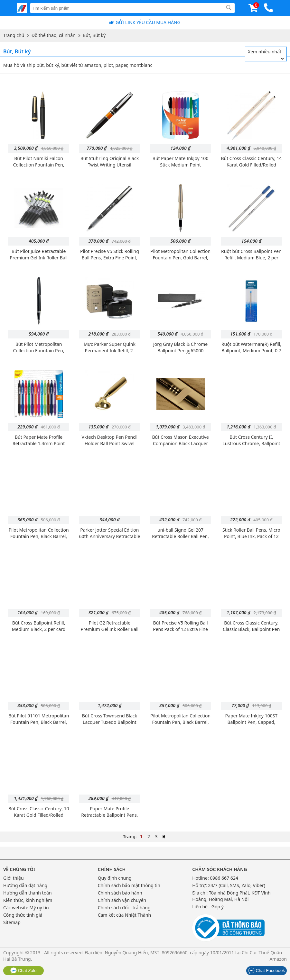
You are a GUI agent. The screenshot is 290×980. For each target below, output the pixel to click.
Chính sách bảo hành (120, 893)
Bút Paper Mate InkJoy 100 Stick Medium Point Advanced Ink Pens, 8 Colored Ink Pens (181, 168)
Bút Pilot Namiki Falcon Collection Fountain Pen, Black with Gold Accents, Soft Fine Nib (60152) (39, 168)
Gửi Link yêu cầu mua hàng (148, 22)
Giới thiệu (14, 878)
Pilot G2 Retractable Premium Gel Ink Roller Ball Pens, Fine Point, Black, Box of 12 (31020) (110, 632)
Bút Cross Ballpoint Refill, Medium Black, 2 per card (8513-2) (39, 629)
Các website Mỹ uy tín (26, 908)
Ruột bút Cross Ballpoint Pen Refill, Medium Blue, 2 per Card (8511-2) (251, 258)
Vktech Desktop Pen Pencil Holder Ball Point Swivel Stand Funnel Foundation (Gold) (110, 447)
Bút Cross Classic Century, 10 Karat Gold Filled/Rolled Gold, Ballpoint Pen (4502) (39, 815)
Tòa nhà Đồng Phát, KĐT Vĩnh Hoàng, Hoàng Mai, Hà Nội (231, 896)
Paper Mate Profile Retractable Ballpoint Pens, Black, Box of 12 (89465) (109, 815)
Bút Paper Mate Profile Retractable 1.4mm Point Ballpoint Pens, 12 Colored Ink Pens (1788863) (39, 447)
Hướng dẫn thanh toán (28, 893)
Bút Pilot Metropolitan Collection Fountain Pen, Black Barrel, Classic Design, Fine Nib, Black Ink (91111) (39, 354)
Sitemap (12, 922)
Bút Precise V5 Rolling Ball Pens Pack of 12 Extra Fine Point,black (180, 629)
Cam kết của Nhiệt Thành (124, 915)
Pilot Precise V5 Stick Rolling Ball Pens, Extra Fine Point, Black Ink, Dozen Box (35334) (110, 258)
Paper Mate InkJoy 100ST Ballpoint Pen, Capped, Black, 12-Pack (252, 722)
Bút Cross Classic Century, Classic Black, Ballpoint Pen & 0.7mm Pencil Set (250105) (251, 629)
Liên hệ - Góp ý (208, 907)
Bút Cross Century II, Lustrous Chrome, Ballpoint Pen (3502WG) (251, 443)
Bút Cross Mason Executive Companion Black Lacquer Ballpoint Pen (181, 443)
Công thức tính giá (23, 915)
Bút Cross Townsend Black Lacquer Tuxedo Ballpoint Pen (110, 722)
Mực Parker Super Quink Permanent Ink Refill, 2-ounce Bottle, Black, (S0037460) (110, 354)
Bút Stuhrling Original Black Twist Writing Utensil (110, 162)
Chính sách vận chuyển (122, 900)
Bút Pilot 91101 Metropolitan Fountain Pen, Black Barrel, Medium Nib (39, 722)
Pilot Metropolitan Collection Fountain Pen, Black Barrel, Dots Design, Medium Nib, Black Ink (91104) (180, 725)
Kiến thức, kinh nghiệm (28, 900)
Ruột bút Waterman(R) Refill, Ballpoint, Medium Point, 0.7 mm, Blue (251, 351)
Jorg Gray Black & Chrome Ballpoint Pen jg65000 (180, 347)
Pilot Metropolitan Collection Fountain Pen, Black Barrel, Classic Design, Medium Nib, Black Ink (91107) (39, 539)
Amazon (278, 959)
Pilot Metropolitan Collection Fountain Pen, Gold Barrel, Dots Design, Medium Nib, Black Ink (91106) (180, 261)
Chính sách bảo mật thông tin (129, 885)
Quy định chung (115, 878)
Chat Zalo (23, 971)
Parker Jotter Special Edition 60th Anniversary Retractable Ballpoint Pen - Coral (109, 536)
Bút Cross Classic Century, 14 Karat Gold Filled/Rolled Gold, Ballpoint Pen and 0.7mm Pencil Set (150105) (251, 168)
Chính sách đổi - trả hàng (124, 908)
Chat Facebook (267, 971)
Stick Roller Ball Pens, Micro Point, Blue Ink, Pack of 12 (251, 533)
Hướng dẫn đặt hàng (25, 885)
